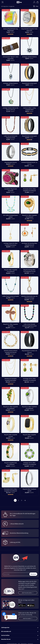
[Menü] (2, 2)
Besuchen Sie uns (20, 639)
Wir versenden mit (20, 631)
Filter (36, 6)
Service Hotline (20, 635)
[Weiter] (25, 500)
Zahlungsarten (20, 627)
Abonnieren (33, 574)
